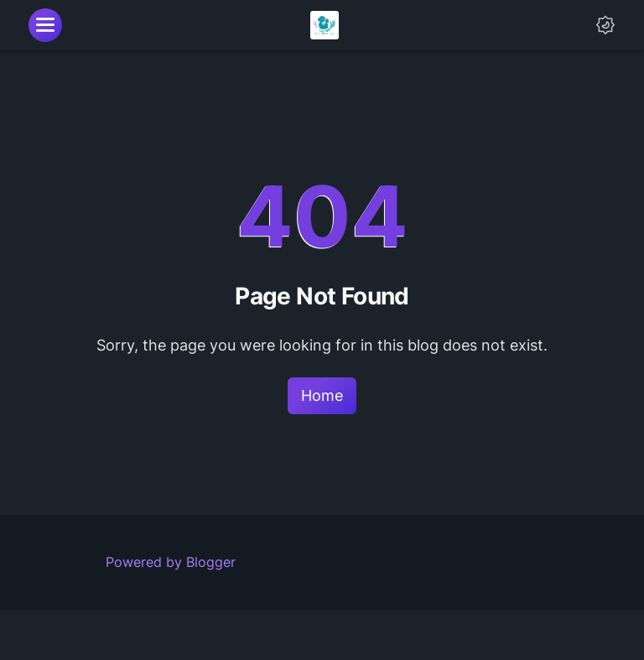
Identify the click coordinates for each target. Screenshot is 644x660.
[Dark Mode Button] (605, 25)
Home (322, 395)
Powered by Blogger (171, 562)
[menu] (45, 25)
